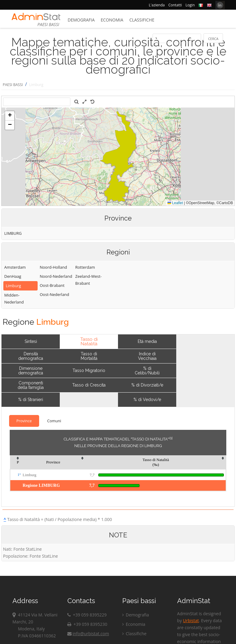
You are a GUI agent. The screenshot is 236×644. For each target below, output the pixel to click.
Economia (112, 20)
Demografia (81, 20)
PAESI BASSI (13, 85)
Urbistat (191, 621)
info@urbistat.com (88, 634)
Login (190, 5)
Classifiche (142, 20)
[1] (171, 438)
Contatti (175, 5)
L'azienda (157, 5)
